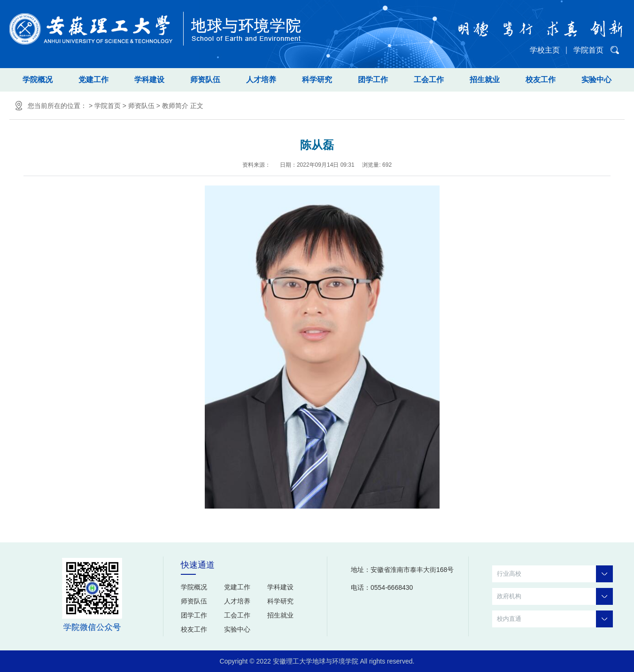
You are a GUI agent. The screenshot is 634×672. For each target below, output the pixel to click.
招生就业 (485, 80)
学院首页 (588, 50)
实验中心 (596, 80)
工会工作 (429, 80)
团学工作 (373, 80)
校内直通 (555, 619)
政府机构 (555, 596)
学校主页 (545, 50)
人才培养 (261, 80)
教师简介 (175, 106)
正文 (197, 106)
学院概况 (38, 80)
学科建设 (149, 80)
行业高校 (555, 574)
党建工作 (93, 80)
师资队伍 (205, 80)
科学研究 (317, 80)
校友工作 (541, 80)
